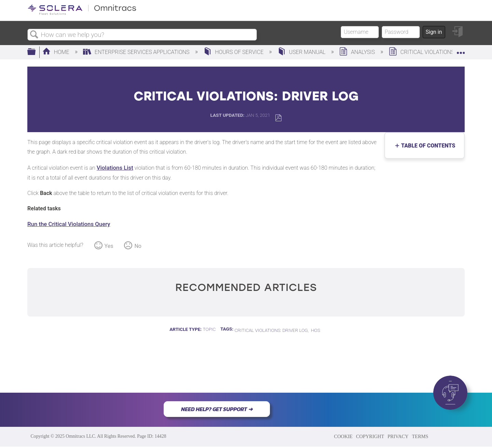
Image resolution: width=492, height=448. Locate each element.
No (138, 246)
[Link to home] (82, 13)
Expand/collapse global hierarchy (36, 52)
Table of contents (427, 146)
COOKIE (343, 436)
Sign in (434, 32)
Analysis (358, 52)
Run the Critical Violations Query (69, 224)
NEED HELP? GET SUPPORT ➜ (217, 409)
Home (57, 52)
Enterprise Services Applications (137, 52)
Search (34, 35)
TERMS (420, 436)
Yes (109, 246)
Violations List (115, 168)
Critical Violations (422, 52)
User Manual (302, 52)
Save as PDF (278, 118)
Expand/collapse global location (461, 50)
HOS (316, 330)
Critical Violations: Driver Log (271, 330)
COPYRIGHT (370, 436)
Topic (209, 329)
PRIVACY (398, 436)
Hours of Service (234, 52)
